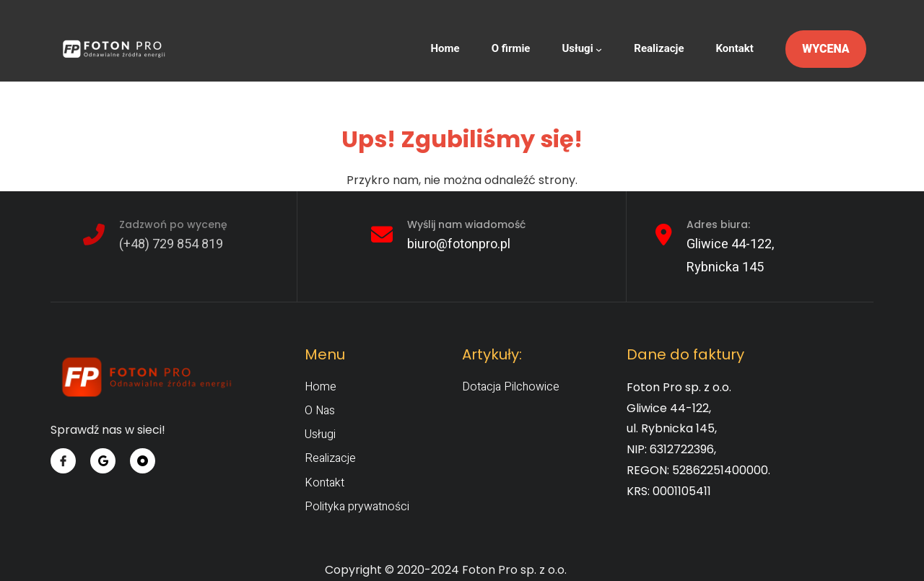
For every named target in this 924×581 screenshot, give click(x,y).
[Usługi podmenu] (599, 49)
